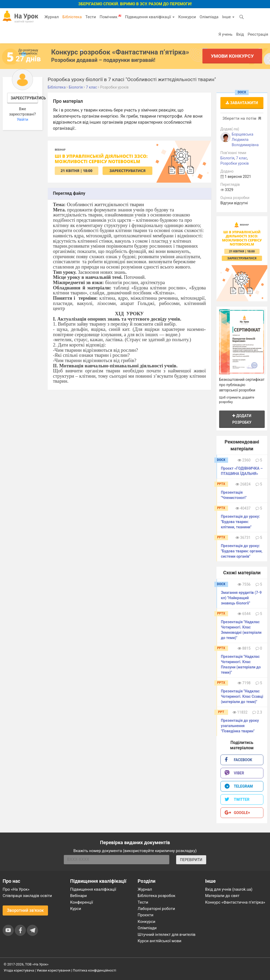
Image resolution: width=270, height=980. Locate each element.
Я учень (225, 34)
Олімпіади (147, 928)
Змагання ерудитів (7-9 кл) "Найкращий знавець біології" (241, 598)
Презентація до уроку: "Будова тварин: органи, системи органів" (242, 551)
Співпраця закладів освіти (27, 896)
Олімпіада (209, 17)
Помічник (110, 17)
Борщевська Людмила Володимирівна (245, 140)
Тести (91, 17)
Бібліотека (72, 17)
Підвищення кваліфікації (150, 17)
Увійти (23, 119)
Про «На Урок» (16, 889)
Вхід (240, 34)
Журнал (51, 17)
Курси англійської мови (160, 941)
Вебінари (78, 896)
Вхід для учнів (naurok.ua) (229, 889)
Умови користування (54, 970)
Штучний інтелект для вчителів (167, 935)
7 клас (242, 158)
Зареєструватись (25, 98)
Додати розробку (242, 419)
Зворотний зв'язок (25, 910)
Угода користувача (19, 970)
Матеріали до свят (222, 896)
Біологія (227, 158)
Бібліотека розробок (156, 896)
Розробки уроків (235, 163)
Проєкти (146, 915)
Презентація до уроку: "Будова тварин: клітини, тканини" (240, 522)
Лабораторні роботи (156, 909)
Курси (76, 909)
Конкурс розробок (120, 52)
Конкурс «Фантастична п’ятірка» (235, 902)
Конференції (82, 902)
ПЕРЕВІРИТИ (191, 860)
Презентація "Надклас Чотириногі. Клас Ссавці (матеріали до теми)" (242, 696)
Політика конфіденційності (94, 970)
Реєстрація (258, 34)
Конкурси (187, 17)
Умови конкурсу (232, 56)
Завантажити (242, 103)
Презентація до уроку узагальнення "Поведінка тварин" (240, 726)
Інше (228, 17)
